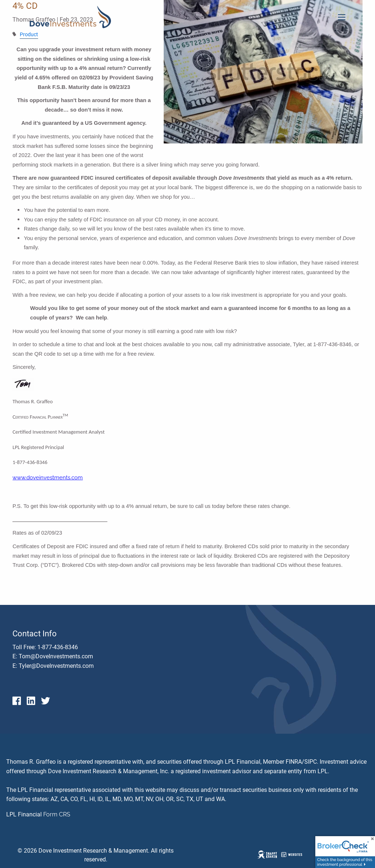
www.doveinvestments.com (48, 477)
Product (29, 35)
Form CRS (57, 814)
